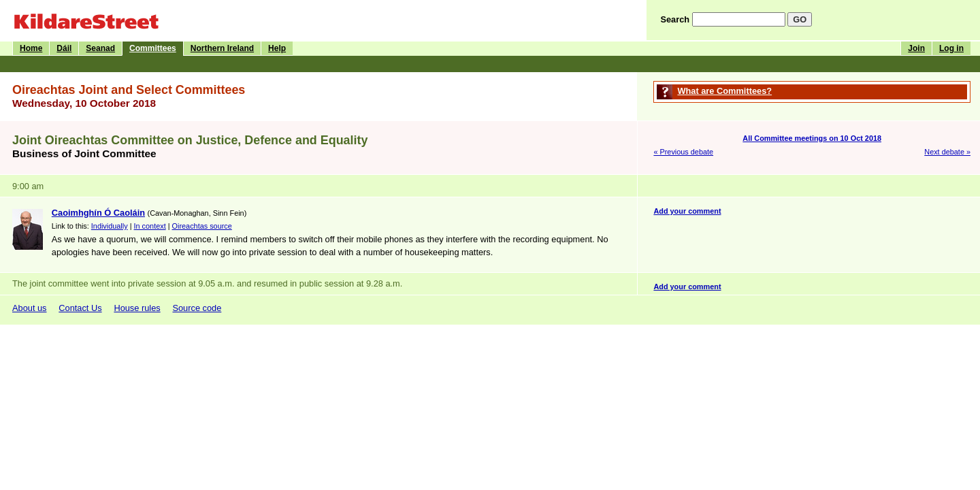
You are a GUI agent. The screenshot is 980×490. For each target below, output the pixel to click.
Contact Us (80, 308)
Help (277, 48)
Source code (197, 308)
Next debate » (947, 152)
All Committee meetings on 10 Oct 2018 (812, 138)
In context (150, 226)
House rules (137, 308)
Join (916, 48)
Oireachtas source (202, 226)
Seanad (100, 48)
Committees (153, 48)
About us (30, 308)
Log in (951, 48)
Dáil (64, 48)
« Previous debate (683, 152)
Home (31, 48)
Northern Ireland (222, 48)
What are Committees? (724, 91)
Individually (110, 226)
